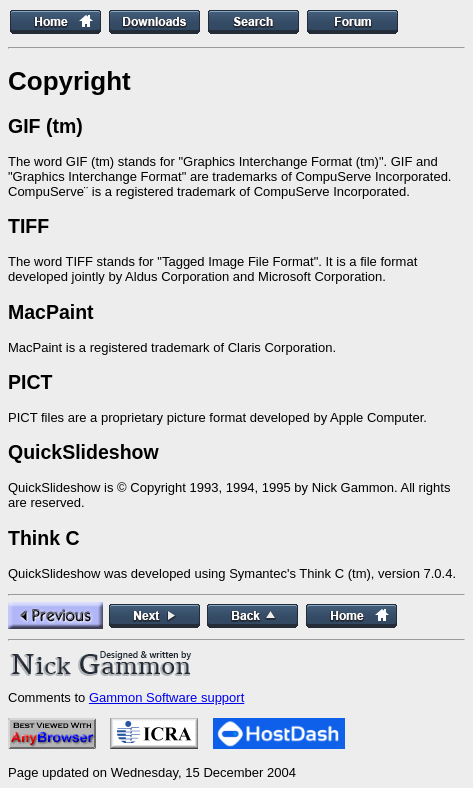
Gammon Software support (166, 697)
